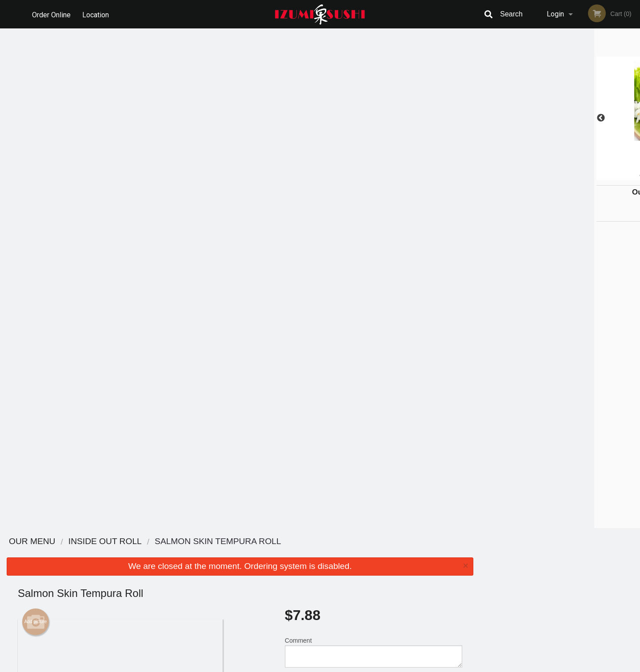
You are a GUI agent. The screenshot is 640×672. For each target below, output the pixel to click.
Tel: (465, 575)
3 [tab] (553, 175)
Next (633, 118)
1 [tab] (527, 175)
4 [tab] (567, 175)
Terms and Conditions (391, 564)
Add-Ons (370, 437)
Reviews (374, 553)
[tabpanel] (560, 118)
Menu (297, 553)
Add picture (36, 122)
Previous (487, 118)
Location (97, 14)
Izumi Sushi (126, 542)
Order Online (51, 14)
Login (555, 14)
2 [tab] (540, 175)
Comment (374, 153)
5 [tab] (580, 175)
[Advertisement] (240, 499)
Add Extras (370, 372)
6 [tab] (593, 175)
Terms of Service (335, 666)
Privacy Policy (381, 575)
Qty (312, 188)
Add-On (370, 405)
